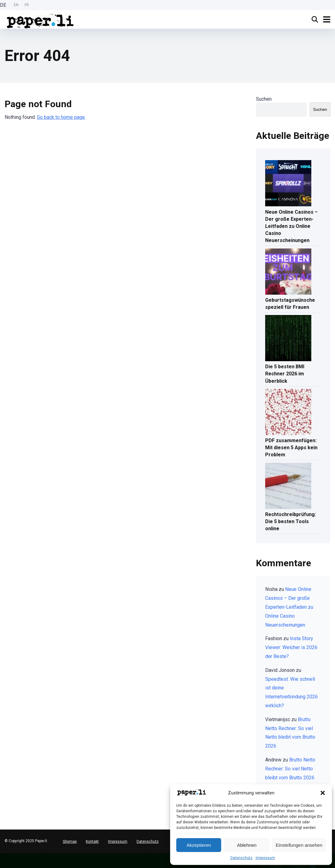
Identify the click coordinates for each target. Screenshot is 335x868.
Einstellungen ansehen (299, 845)
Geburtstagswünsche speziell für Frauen (290, 304)
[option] (16, 5)
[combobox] (3, 856)
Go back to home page (61, 117)
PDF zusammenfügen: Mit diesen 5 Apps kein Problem (291, 448)
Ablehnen (247, 845)
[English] (3, 860)
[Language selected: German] (16, 5)
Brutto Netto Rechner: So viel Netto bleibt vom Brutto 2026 (290, 769)
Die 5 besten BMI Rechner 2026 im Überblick (285, 374)
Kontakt (92, 842)
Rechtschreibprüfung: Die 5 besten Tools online (291, 521)
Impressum (265, 858)
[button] (323, 793)
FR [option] (27, 5)
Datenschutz (241, 858)
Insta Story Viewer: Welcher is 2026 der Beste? (291, 647)
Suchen (264, 99)
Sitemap (70, 842)
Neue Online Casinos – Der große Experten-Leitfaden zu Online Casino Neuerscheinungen (291, 226)
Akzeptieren (199, 845)
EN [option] (16, 5)
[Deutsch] (3, 856)
